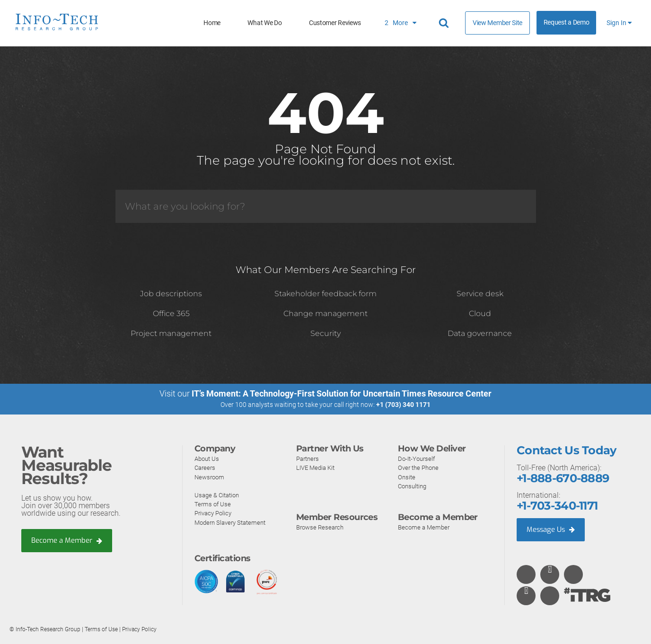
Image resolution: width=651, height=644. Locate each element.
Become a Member (69, 541)
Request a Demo (567, 22)
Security (325, 333)
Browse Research (322, 527)
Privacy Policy (215, 513)
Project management (171, 333)
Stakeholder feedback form (325, 294)
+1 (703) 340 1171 (403, 405)
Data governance (480, 333)
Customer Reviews (335, 23)
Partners (309, 459)
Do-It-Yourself (418, 459)
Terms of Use (213, 504)
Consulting (414, 485)
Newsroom (211, 476)
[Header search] (445, 23)
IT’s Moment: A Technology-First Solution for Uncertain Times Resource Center (342, 393)
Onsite (407, 476)
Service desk (480, 294)
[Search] (326, 206)
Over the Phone (420, 468)
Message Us (552, 529)
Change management (325, 313)
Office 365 (171, 313)
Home (212, 23)
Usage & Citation (219, 495)
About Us (208, 459)
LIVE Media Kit (317, 468)
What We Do (264, 23)
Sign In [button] (619, 23)
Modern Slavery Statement (233, 522)
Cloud (480, 313)
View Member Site (497, 23)
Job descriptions (171, 294)
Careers (206, 468)
